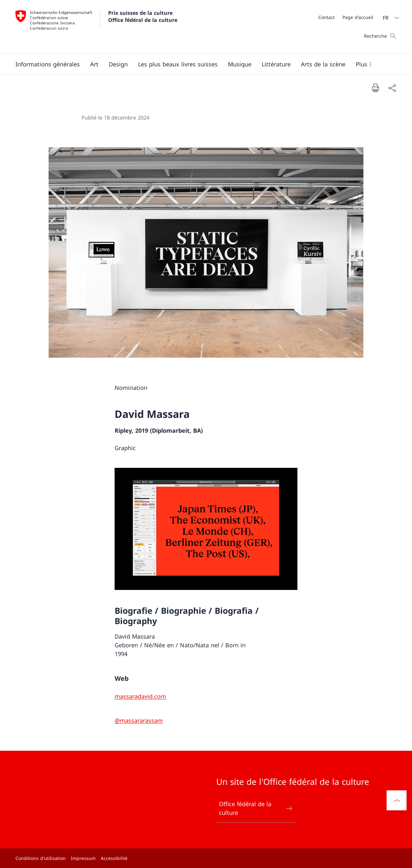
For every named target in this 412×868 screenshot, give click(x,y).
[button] (48, 64)
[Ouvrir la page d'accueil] (96, 27)
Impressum (83, 858)
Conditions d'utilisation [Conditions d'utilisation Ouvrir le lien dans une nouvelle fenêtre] (41, 858)
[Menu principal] (201, 64)
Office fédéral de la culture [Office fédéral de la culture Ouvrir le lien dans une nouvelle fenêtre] (256, 808)
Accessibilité (114, 858)
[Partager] (392, 88)
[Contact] (327, 17)
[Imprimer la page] (375, 88)
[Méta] (346, 17)
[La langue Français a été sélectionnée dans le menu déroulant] (389, 18)
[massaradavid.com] (140, 696)
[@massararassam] (139, 720)
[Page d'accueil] (358, 17)
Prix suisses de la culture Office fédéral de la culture (143, 16)
